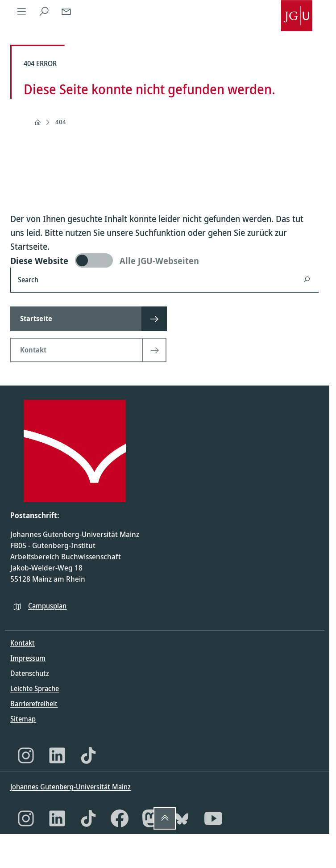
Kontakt (23, 643)
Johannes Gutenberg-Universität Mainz (71, 787)
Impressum (28, 658)
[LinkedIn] (57, 755)
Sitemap (23, 719)
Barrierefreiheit (34, 704)
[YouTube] (213, 818)
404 (61, 122)
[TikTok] (88, 755)
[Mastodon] (151, 818)
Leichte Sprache (35, 688)
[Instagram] (26, 755)
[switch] (164, 260)
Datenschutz (30, 673)
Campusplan (47, 606)
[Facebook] (120, 818)
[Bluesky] (182, 818)
